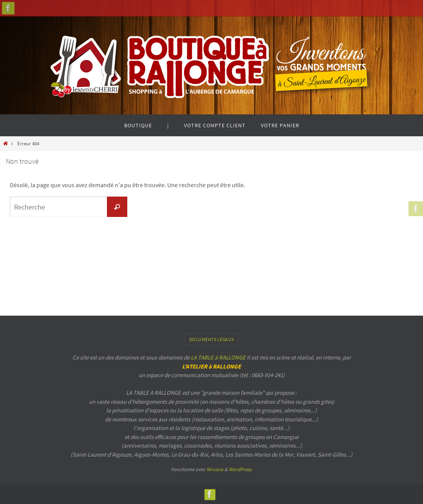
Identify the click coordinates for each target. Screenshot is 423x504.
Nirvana (215, 469)
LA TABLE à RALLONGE (218, 357)
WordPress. (240, 469)
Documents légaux (212, 339)
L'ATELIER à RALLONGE (211, 366)
